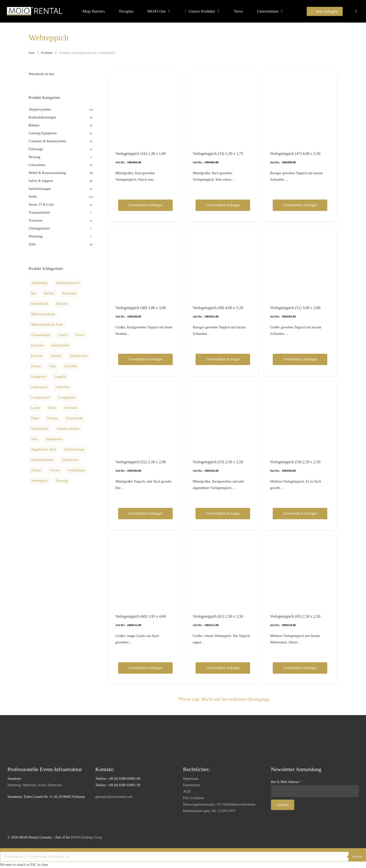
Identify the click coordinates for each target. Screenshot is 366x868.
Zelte (32, 244)
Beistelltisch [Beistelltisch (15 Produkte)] (40, 304)
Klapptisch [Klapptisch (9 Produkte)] (39, 377)
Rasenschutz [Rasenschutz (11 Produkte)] (40, 429)
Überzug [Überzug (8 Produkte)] (62, 481)
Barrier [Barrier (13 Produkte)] (49, 293)
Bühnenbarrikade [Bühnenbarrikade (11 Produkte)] (43, 314)
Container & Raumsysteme (47, 141)
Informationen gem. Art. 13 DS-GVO (209, 811)
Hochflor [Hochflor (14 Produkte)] (71, 366)
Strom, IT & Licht (41, 205)
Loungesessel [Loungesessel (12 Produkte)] (40, 397)
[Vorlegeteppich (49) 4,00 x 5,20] (223, 262)
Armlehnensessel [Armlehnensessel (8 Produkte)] (67, 283)
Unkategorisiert (39, 228)
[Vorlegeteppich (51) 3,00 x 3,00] (300, 262)
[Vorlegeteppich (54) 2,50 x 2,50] (300, 417)
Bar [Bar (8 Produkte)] (33, 293)
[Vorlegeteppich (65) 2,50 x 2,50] (300, 571)
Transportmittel (39, 213)
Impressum (191, 779)
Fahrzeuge (36, 149)
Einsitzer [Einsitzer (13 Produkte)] (37, 345)
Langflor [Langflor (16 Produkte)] (60, 377)
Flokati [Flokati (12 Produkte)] (36, 366)
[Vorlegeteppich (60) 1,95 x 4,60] (146, 571)
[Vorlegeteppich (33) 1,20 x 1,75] (223, 108)
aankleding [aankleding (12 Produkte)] (39, 283)
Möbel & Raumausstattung (47, 173)
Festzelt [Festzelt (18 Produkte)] (56, 356)
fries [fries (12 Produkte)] (53, 366)
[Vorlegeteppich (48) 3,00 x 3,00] (146, 262)
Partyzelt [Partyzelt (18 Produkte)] (71, 408)
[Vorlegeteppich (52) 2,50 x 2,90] (146, 417)
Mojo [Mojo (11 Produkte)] (52, 408)
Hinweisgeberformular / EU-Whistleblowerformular (219, 804)
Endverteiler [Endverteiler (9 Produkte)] (60, 345)
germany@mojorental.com (114, 797)
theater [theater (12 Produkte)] (36, 470)
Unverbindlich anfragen (145, 205)
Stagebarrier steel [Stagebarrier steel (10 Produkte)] (43, 449)
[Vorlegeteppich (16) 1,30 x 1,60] (146, 108)
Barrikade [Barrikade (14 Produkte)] (69, 293)
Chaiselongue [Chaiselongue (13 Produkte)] (40, 335)
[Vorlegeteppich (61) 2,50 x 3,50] (223, 571)
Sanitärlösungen (40, 189)
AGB (187, 792)
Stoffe (33, 197)
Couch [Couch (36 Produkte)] (63, 335)
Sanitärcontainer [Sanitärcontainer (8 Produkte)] (68, 429)
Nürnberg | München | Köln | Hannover (35, 785)
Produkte (47, 53)
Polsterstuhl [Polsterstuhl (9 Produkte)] (74, 418)
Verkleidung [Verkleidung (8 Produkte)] (76, 470)
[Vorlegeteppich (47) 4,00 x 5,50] (300, 108)
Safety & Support (41, 181)
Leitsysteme (37, 165)
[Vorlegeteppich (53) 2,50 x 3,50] (223, 417)
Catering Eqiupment (43, 133)
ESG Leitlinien (194, 798)
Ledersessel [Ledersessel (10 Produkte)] (39, 387)
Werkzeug (35, 236)
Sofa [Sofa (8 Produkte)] (34, 439)
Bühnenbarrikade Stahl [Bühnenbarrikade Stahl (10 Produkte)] (47, 325)
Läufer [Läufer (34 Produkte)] (36, 408)
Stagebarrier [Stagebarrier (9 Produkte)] (54, 439)
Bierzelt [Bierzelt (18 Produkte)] (62, 304)
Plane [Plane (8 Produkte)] (35, 418)
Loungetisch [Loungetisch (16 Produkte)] (67, 397)
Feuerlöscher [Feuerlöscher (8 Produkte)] (79, 356)
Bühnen (34, 125)
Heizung (34, 157)
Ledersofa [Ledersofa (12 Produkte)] (63, 387)
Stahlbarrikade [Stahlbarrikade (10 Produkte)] (74, 449)
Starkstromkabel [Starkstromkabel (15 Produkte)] (42, 460)
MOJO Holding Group (86, 837)
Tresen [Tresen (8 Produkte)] (55, 470)
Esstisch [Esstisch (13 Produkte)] (37, 356)
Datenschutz (192, 785)
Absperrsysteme (40, 109)
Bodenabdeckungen (42, 117)
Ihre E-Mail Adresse (286, 782)
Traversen (35, 220)
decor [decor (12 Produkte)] (80, 335)
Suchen (357, 856)
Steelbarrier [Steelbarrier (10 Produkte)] (70, 460)
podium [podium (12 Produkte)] (53, 418)
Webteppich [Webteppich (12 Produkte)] (39, 481)
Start (32, 53)
